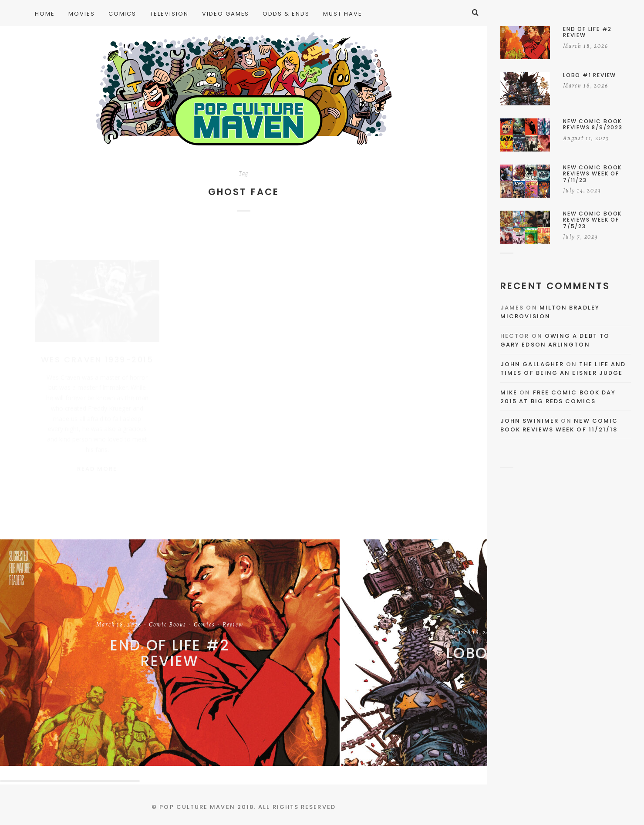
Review (233, 625)
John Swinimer (529, 421)
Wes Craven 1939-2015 (97, 351)
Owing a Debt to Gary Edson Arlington (555, 340)
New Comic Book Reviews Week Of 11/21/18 (559, 425)
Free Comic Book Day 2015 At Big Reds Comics (558, 397)
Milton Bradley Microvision (550, 312)
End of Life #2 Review (170, 653)
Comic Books (168, 625)
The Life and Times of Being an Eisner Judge (563, 369)
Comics (204, 625)
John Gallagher (532, 364)
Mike (509, 392)
